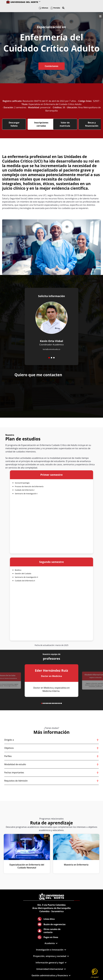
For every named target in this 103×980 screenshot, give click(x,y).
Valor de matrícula (65, 124)
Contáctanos (51, 66)
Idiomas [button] (43, 8)
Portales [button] (55, 8)
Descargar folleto (14, 124)
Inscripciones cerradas (41, 124)
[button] (63, 8)
